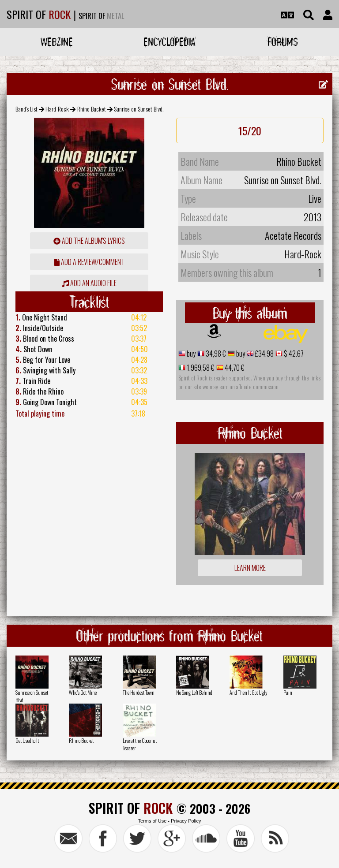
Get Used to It (27, 740)
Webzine (57, 42)
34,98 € (215, 354)
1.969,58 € (200, 368)
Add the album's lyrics (89, 241)
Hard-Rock (57, 109)
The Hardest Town (139, 692)
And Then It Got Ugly (249, 692)
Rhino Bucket (92, 109)
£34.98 (264, 354)
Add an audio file (89, 283)
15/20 (250, 130)
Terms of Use (152, 821)
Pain (288, 692)
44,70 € (234, 368)
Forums (283, 42)
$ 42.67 (293, 354)
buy (190, 354)
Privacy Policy (186, 821)
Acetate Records (293, 235)
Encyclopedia (169, 42)
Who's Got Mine (83, 692)
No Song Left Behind (194, 692)
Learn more (250, 568)
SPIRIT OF (39, 14)
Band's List (26, 109)
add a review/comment (89, 262)
